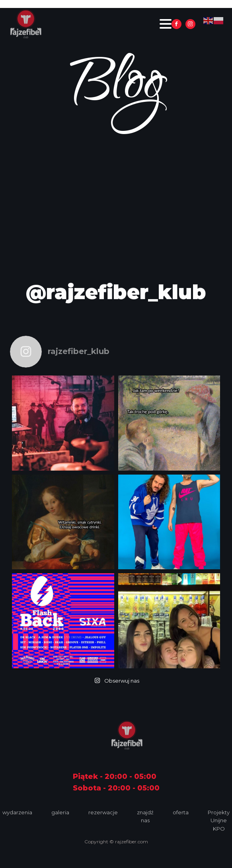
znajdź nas (145, 816)
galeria (60, 812)
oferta (181, 812)
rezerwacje (103, 812)
